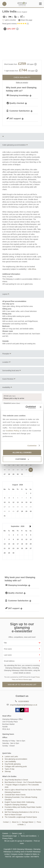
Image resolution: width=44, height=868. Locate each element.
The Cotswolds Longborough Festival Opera (21, 817)
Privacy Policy (7, 838)
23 (13, 548)
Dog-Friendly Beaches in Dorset (16, 780)
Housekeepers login (10, 836)
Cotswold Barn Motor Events (15, 795)
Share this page (27, 20)
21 (5, 548)
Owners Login (17, 833)
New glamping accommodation (16, 759)
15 (26, 502)
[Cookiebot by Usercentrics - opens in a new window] (27, 407)
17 (18, 544)
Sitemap (8, 771)
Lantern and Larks (11, 757)
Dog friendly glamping (13, 764)
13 (18, 502)
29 (13, 474)
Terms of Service (23, 679)
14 (22, 502)
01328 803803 (4, 4)
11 (9, 502)
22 (9, 548)
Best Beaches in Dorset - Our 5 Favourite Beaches (23, 782)
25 (22, 548)
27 (5, 474)
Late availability (10, 761)
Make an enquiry (22, 82)
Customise (32, 446)
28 (9, 474)
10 (5, 502)
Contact (6, 822)
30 (18, 474)
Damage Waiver (28, 822)
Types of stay (10, 769)
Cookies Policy (13, 431)
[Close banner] (40, 407)
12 (13, 502)
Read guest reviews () (16, 24)
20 (31, 544)
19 (26, 544)
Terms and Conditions (28, 836)
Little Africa (32, 269)
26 (31, 470)
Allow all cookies (22, 452)
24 (18, 548)
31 (22, 474)
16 (31, 502)
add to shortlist (10, 20)
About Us (15, 822)
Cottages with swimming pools (16, 766)
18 (22, 544)
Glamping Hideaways (22, 4)
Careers (5, 833)
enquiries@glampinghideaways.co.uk (24, 705)
